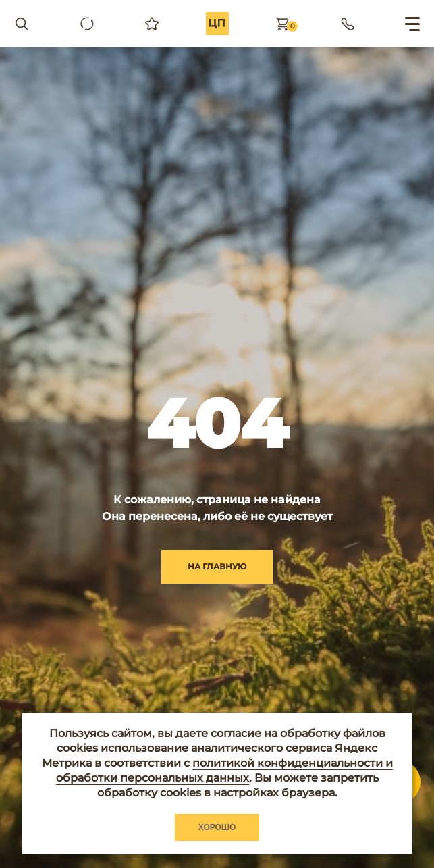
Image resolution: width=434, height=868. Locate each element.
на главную (217, 566)
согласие (236, 733)
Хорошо (217, 827)
